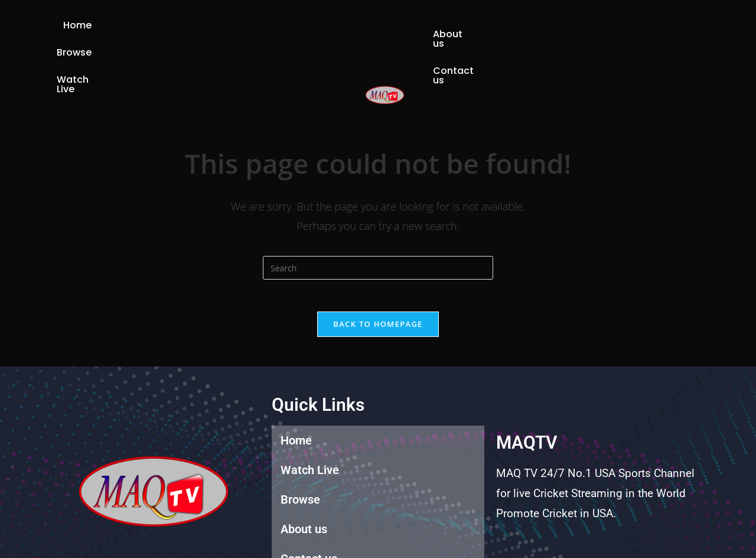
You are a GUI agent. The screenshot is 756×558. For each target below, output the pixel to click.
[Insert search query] (378, 219)
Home (177, 33)
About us (454, 33)
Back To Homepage (378, 279)
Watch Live (311, 33)
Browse (238, 33)
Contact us (533, 33)
